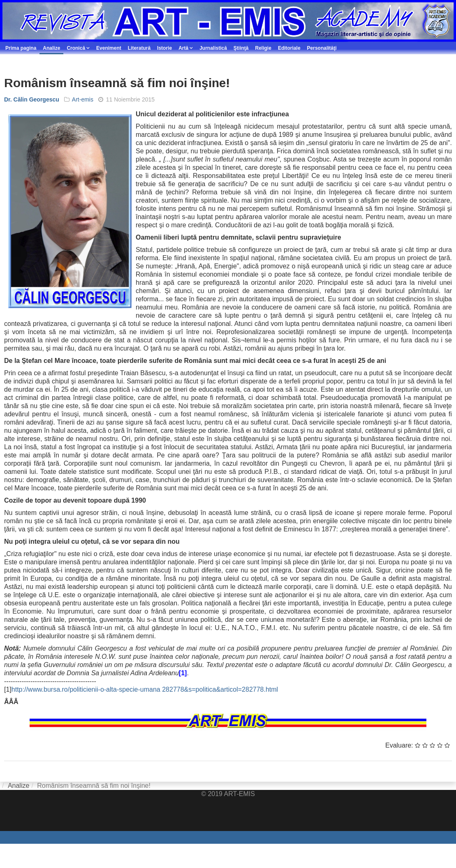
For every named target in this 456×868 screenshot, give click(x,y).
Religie (263, 48)
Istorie (164, 48)
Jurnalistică (213, 48)
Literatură (139, 48)
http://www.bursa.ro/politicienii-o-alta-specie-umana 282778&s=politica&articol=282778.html (145, 689)
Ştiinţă (241, 48)
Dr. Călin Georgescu (32, 99)
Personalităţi (322, 48)
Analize (51, 48)
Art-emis (83, 99)
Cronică (76, 48)
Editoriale (289, 48)
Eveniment (109, 48)
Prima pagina (21, 48)
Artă (183, 48)
